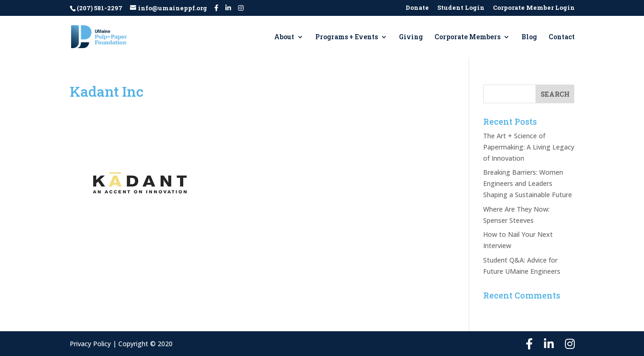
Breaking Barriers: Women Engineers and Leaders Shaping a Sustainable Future (528, 183)
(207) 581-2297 (100, 8)
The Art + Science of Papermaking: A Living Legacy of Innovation (529, 147)
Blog (529, 37)
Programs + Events (347, 37)
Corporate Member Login (534, 8)
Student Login (461, 8)
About (284, 37)
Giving (411, 37)
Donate (417, 8)
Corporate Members (467, 37)
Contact (562, 37)
